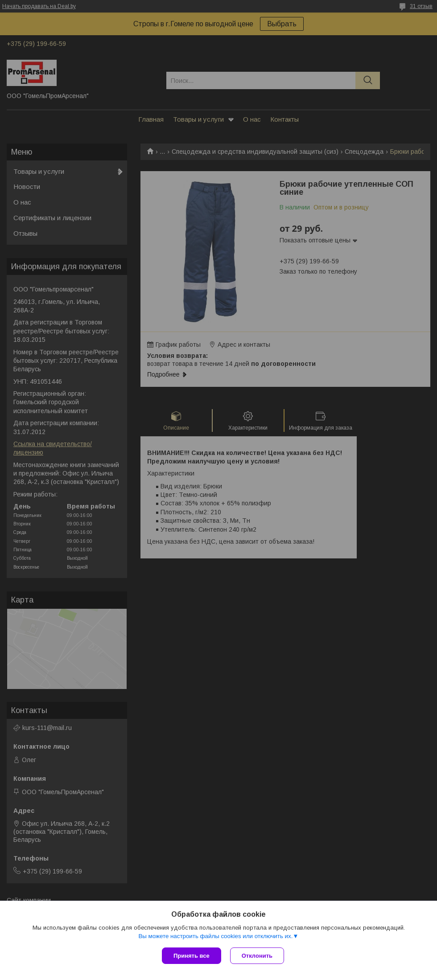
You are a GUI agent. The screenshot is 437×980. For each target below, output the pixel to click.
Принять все (192, 956)
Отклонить (257, 956)
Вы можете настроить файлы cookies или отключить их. (215, 936)
